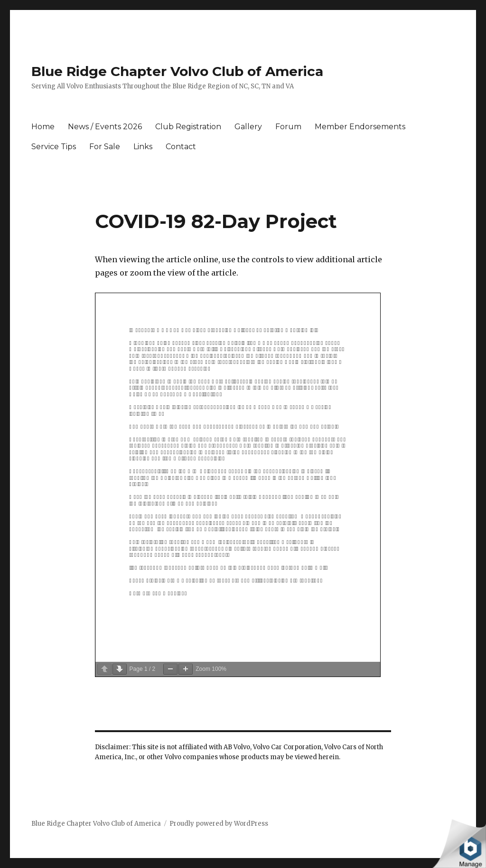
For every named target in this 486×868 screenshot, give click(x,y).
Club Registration (188, 127)
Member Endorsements (360, 127)
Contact (181, 147)
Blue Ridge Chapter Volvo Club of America (177, 71)
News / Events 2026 (105, 127)
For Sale (105, 147)
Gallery (248, 127)
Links (143, 147)
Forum (288, 127)
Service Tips (54, 147)
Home (43, 127)
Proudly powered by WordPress (219, 824)
